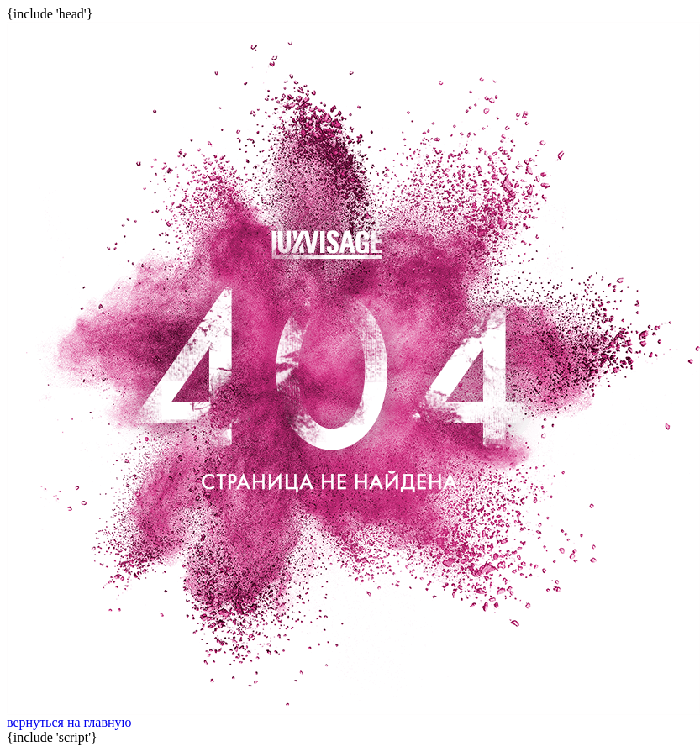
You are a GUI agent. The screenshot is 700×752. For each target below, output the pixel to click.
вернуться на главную (69, 722)
